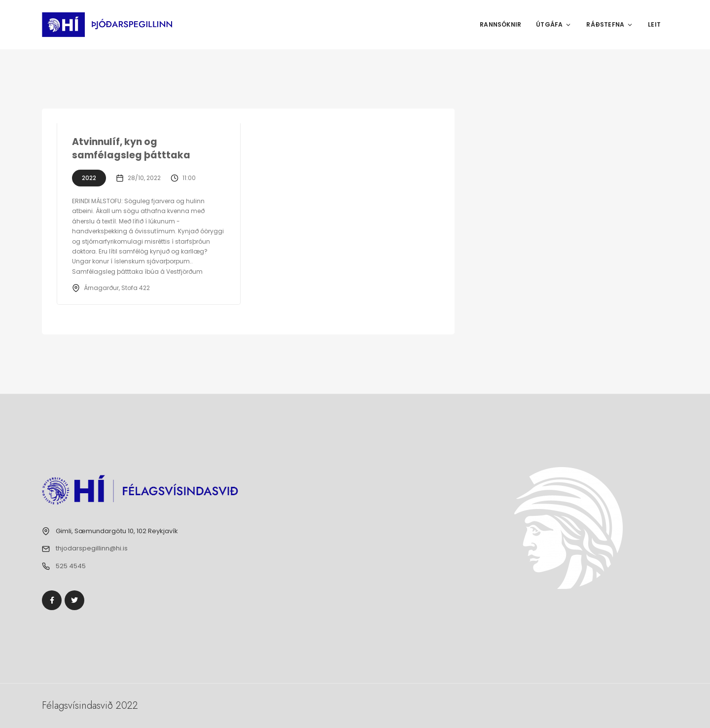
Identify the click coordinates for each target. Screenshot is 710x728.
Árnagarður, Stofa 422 (117, 288)
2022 (89, 178)
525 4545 (71, 566)
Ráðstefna (610, 24)
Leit (654, 24)
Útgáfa (554, 24)
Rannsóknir (500, 24)
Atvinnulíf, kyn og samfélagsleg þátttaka (131, 148)
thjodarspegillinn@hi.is (92, 548)
